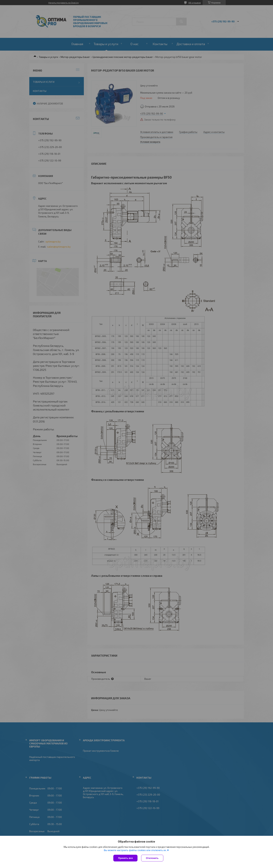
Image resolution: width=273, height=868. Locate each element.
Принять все (125, 858)
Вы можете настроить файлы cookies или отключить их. (135, 850)
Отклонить (152, 858)
